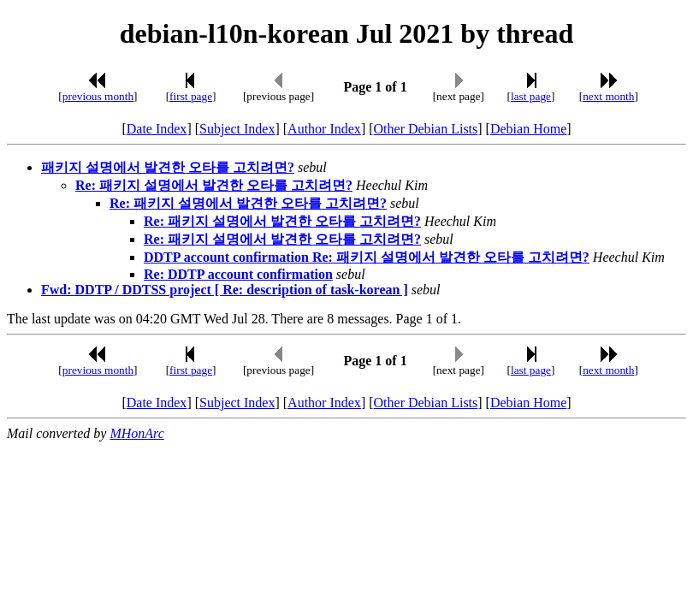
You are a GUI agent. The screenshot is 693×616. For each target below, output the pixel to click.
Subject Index (237, 129)
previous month (98, 96)
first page (191, 96)
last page (531, 96)
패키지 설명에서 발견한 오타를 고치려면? (168, 167)
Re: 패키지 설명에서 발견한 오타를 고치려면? (214, 185)
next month (608, 96)
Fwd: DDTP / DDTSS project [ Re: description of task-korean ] (225, 290)
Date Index (157, 129)
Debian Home (528, 129)
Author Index (324, 129)
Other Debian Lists (426, 129)
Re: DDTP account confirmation (238, 274)
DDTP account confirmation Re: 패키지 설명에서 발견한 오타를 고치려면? (367, 257)
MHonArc (136, 433)
